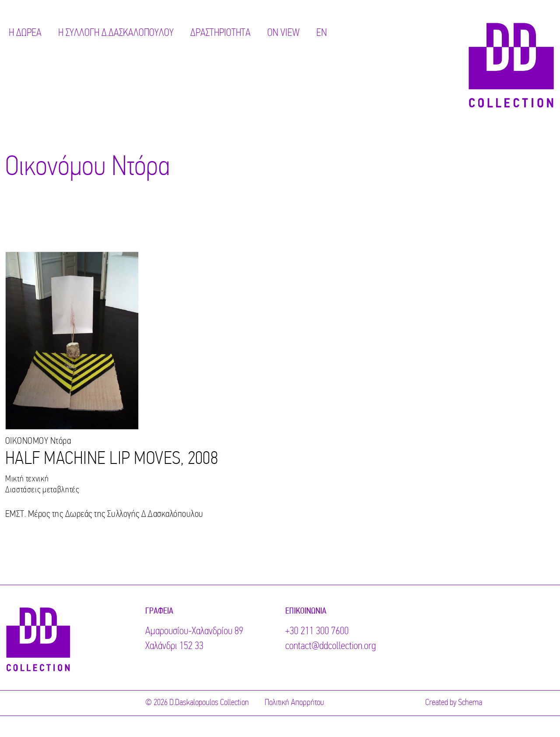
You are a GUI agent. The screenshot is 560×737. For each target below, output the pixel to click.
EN (322, 33)
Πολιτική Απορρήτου (294, 703)
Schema (470, 703)
